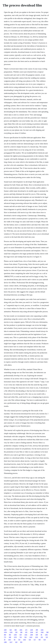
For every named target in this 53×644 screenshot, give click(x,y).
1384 (31, 635)
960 (47, 632)
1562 (42, 632)
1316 (11, 632)
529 (16, 632)
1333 (36, 637)
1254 (5, 632)
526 (30, 640)
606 (16, 630)
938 (37, 635)
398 (37, 630)
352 (42, 637)
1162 (24, 640)
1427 (10, 640)
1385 (5, 642)
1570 (15, 637)
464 (5, 635)
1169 (31, 630)
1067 (5, 630)
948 (10, 637)
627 (37, 632)
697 (40, 640)
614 (45, 640)
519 (47, 637)
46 (41, 635)
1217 (11, 642)
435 (26, 632)
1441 (42, 630)
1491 (21, 630)
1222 (31, 637)
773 (5, 637)
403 (10, 635)
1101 (26, 635)
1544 (32, 632)
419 (21, 635)
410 (16, 642)
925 (21, 642)
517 (35, 640)
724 (21, 637)
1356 (15, 635)
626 (11, 630)
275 (26, 630)
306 (21, 632)
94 (15, 640)
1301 (46, 635)
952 (26, 637)
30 (5, 640)
